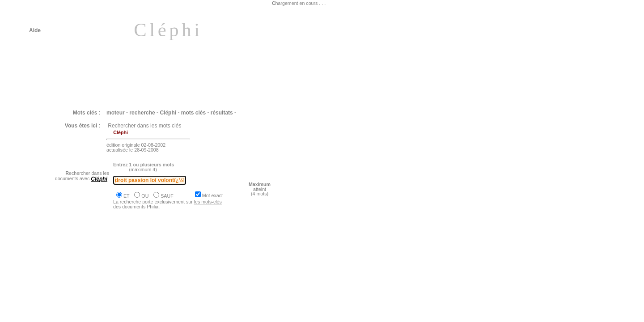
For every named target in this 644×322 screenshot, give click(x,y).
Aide (35, 30)
